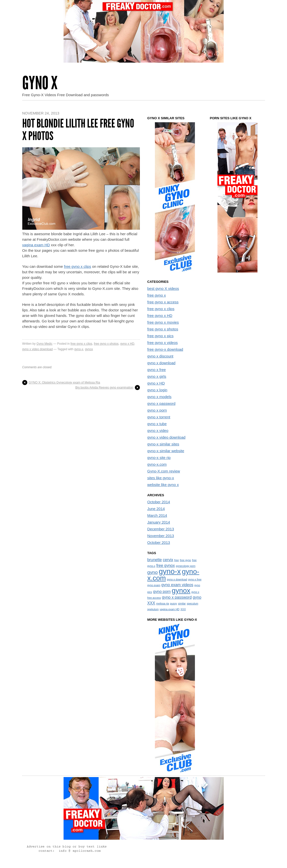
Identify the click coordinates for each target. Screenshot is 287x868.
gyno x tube (157, 424)
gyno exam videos (177, 585)
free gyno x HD (160, 316)
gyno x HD (127, 344)
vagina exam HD (36, 245)
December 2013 (161, 529)
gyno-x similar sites (163, 444)
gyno (153, 572)
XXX (183, 609)
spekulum (153, 609)
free (176, 560)
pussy (173, 603)
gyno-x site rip (159, 458)
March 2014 (157, 515)
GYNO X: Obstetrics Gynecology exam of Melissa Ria (64, 383)
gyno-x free (195, 579)
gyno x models (160, 397)
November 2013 (161, 536)
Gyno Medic (45, 344)
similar (182, 603)
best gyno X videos (163, 288)
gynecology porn (186, 566)
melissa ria (163, 603)
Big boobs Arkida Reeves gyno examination (104, 388)
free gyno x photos (106, 344)
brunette (155, 560)
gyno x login (157, 390)
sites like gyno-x (161, 478)
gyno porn (162, 592)
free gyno (185, 560)
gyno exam (154, 585)
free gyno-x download (165, 349)
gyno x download (162, 363)
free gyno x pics (161, 336)
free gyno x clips (78, 266)
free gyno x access (163, 302)
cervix (168, 560)
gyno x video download (38, 349)
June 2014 (156, 509)
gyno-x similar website (166, 451)
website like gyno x (163, 485)
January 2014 (159, 522)
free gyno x (157, 295)
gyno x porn (157, 410)
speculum (192, 603)
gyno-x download (177, 579)
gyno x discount (160, 356)
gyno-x (79, 349)
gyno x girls (157, 376)
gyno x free (157, 370)
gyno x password (162, 403)
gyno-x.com (157, 464)
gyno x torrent (159, 417)
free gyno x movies (163, 322)
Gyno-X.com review (164, 471)
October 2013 (159, 542)
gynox (89, 349)
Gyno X (40, 83)
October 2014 (159, 502)
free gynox (166, 566)
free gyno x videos (163, 343)
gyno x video (158, 430)
